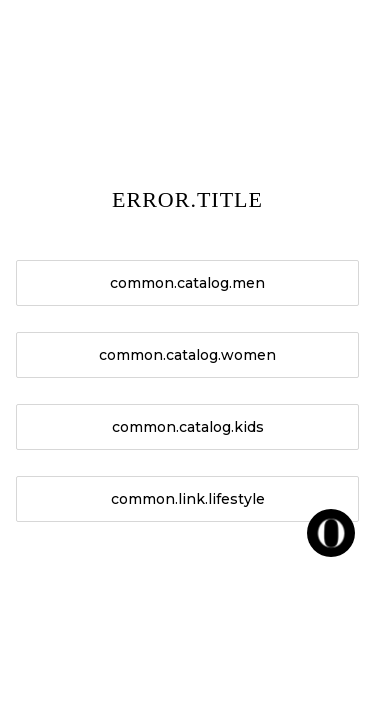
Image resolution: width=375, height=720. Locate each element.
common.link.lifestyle (188, 499)
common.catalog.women (187, 355)
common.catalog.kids (188, 427)
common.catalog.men (187, 283)
